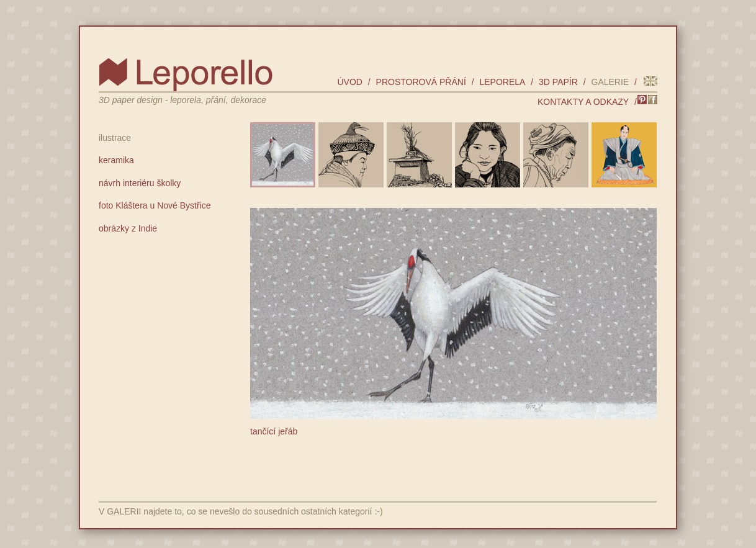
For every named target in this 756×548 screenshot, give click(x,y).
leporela (502, 82)
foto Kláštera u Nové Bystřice (155, 205)
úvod (349, 82)
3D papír (558, 82)
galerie (610, 82)
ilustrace (115, 138)
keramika (116, 160)
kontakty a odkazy (583, 102)
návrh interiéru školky (140, 183)
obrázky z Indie (128, 228)
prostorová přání (421, 82)
